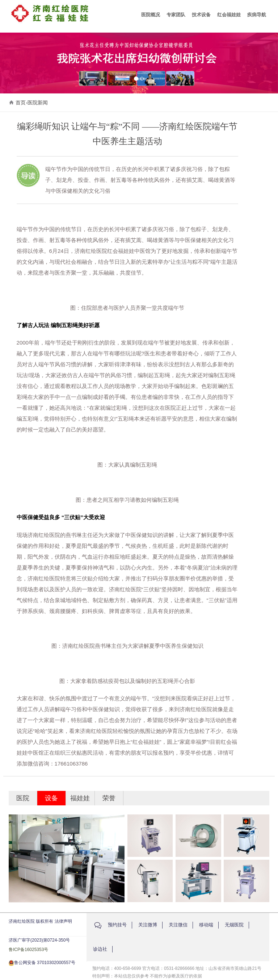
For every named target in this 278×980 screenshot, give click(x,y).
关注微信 (178, 925)
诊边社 (100, 949)
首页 (21, 103)
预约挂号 (117, 925)
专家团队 (176, 15)
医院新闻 (38, 103)
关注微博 (148, 925)
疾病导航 (257, 15)
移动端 (206, 925)
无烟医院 (234, 925)
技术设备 (201, 15)
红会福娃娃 (229, 15)
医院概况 (151, 15)
